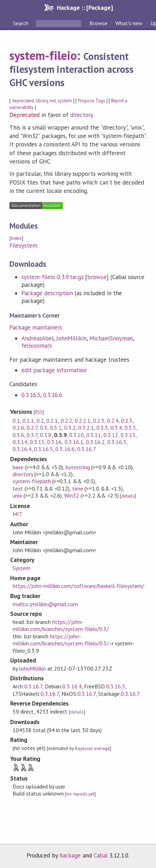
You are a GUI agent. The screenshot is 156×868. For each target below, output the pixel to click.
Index (16, 238)
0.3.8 (46, 435)
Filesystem (23, 245)
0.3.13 (128, 435)
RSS (39, 412)
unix (17, 495)
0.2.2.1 (83, 421)
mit (53, 101)
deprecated (23, 101)
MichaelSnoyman (111, 338)
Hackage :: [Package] (85, 8)
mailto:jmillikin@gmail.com (45, 604)
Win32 (72, 495)
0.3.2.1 (86, 428)
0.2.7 (32, 428)
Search (21, 23)
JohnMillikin (72, 338)
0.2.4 (113, 421)
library (42, 101)
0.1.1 (28, 421)
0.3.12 (111, 435)
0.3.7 (32, 435)
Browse (98, 23)
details (128, 496)
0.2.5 (127, 421)
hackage (70, 855)
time (78, 488)
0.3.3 (102, 428)
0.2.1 (52, 421)
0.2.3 (99, 421)
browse (97, 277)
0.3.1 (56, 428)
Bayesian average (92, 748)
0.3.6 (18, 435)
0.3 (44, 428)
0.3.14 (20, 442)
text (18, 488)
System (21, 568)
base (18, 467)
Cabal (101, 855)
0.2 (40, 421)
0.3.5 (130, 428)
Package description (47, 293)
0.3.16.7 (87, 449)
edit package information (54, 370)
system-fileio (43, 55)
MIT (18, 514)
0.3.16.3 (117, 442)
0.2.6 (18, 428)
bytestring (77, 467)
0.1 (16, 421)
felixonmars (37, 346)
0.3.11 (94, 435)
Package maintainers (36, 327)
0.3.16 (54, 442)
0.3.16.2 (95, 442)
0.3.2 (70, 428)
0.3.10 (76, 435)
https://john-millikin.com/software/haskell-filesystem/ (78, 586)
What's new (129, 23)
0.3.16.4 (22, 449)
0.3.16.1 (74, 442)
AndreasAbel (38, 338)
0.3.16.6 (53, 395)
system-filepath (32, 481)
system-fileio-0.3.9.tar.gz (53, 277)
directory (82, 115)
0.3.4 (116, 428)
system (65, 101)
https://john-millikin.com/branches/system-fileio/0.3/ (61, 625)
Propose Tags (91, 101)
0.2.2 (66, 421)
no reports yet (80, 794)
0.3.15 (37, 442)
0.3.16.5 (31, 395)
